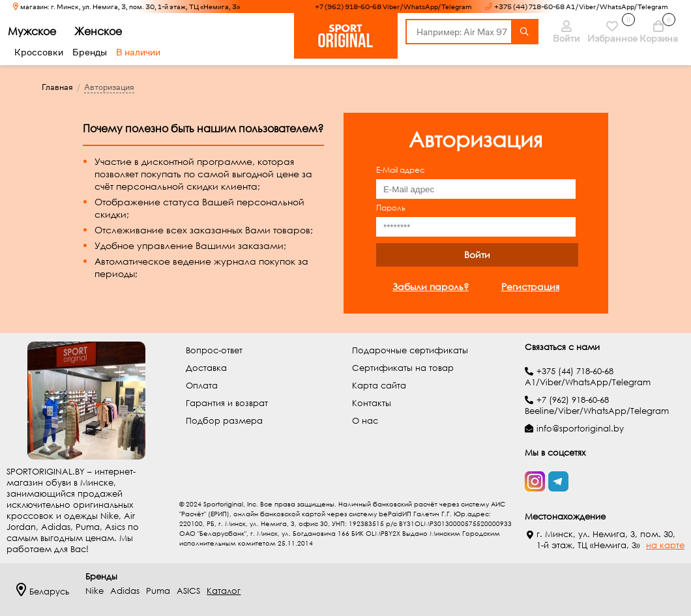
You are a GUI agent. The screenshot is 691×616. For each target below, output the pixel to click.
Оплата (202, 386)
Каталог (224, 591)
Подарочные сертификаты (410, 350)
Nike (95, 591)
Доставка (206, 368)
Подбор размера (224, 421)
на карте (665, 545)
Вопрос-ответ (214, 350)
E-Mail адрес (401, 170)
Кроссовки (39, 52)
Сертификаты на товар (403, 368)
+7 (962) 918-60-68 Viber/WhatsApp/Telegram (393, 7)
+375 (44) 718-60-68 (575, 371)
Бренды (90, 52)
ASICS (188, 591)
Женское (106, 31)
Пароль (391, 208)
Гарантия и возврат (227, 403)
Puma (158, 591)
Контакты (372, 403)
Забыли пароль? (431, 286)
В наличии (138, 52)
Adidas (125, 591)
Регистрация (530, 286)
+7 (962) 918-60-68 (573, 400)
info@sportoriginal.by (580, 429)
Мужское (39, 31)
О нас (365, 421)
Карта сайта (379, 386)
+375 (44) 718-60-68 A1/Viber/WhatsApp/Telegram (581, 7)
